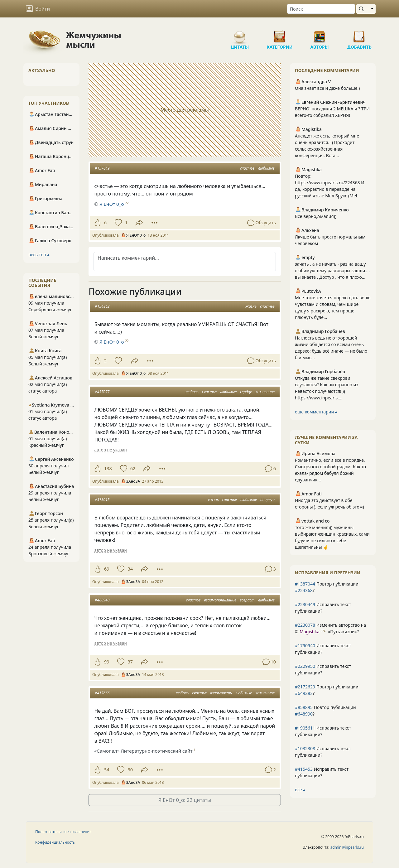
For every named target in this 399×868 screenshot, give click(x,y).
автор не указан (110, 450)
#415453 (304, 769)
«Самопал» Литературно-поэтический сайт (143, 751)
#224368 (304, 590)
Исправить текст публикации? (323, 608)
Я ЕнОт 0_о (112, 204)
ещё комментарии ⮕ (316, 412)
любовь (192, 392)
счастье (247, 168)
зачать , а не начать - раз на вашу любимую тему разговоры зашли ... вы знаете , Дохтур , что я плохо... (332, 270)
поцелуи (267, 500)
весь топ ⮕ (39, 255)
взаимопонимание (220, 600)
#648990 (304, 714)
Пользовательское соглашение (63, 832)
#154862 (102, 306)
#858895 (304, 707)
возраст (247, 600)
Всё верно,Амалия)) (316, 216)
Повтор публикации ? (327, 587)
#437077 (102, 392)
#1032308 (305, 748)
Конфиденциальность (55, 842)
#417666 (102, 693)
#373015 (102, 500)
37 (130, 662)
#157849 (102, 168)
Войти (38, 9)
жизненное (265, 392)
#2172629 (305, 687)
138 (108, 468)
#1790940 (305, 646)
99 (107, 662)
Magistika (309, 632)
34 (130, 569)
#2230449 (305, 604)
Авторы (320, 34)
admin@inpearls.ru (347, 847)
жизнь (251, 306)
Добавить (359, 34)
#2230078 (305, 625)
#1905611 (305, 728)
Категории (280, 34)
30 (130, 770)
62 (133, 468)
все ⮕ (300, 790)
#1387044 (305, 584)
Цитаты (240, 34)
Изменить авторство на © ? (330, 628)
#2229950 (305, 666)
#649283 (304, 693)
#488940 (102, 600)
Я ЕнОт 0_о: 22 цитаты (185, 800)
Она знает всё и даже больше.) (327, 88)
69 (107, 569)
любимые (266, 168)
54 (107, 770)
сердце (246, 392)
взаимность (221, 693)
